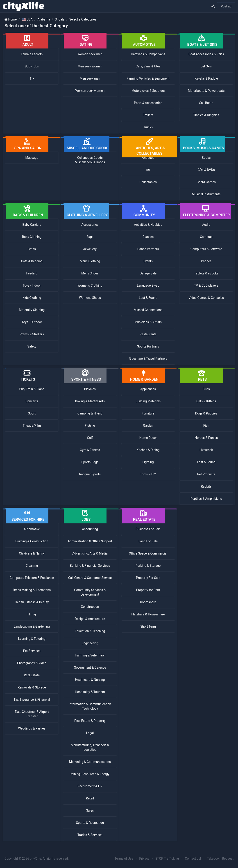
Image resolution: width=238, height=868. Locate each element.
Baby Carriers (32, 225)
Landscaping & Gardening (32, 626)
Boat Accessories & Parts (206, 54)
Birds (206, 389)
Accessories (90, 225)
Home (12, 19)
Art (148, 170)
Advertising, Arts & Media (90, 553)
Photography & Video (32, 663)
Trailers (148, 115)
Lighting (148, 462)
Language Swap (148, 285)
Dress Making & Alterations (32, 590)
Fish (206, 426)
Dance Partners (148, 249)
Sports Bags (90, 462)
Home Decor (148, 438)
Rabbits (206, 486)
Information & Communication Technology (90, 706)
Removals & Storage (32, 687)
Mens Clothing (90, 261)
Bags (90, 237)
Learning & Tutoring (32, 639)
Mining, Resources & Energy (90, 774)
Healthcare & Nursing (90, 680)
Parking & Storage (148, 566)
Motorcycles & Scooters (148, 91)
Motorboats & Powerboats (206, 91)
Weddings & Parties (32, 728)
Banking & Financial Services (90, 566)
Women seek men (90, 54)
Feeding (32, 273)
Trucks (148, 127)
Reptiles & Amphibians (206, 499)
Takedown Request (220, 859)
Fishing (90, 426)
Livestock (206, 450)
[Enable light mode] (213, 6)
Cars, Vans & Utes (148, 66)
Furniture (148, 413)
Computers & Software (206, 249)
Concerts (32, 401)
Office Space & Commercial (148, 553)
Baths (32, 249)
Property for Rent (148, 590)
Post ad (226, 6)
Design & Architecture (90, 619)
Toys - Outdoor (32, 322)
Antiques (148, 158)
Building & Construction (32, 541)
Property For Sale (148, 578)
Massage (32, 158)
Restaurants (148, 334)
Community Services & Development (90, 592)
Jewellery (90, 249)
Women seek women (90, 91)
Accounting (90, 529)
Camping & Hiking (90, 413)
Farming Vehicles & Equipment (148, 78)
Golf (90, 438)
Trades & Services (90, 835)
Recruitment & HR (90, 786)
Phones (206, 261)
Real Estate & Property (90, 721)
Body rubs (32, 66)
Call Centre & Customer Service (90, 578)
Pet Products (206, 474)
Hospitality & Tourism (90, 692)
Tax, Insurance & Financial (32, 700)
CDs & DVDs (206, 170)
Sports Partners (148, 346)
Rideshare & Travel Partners (148, 359)
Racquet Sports (90, 474)
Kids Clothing (32, 298)
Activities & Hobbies (148, 225)
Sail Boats (206, 103)
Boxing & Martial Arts (90, 401)
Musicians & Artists (148, 322)
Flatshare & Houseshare (148, 614)
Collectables (148, 182)
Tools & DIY (148, 474)
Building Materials (148, 401)
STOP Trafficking (167, 859)
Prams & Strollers (32, 334)
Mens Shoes (90, 273)
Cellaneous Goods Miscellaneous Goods (90, 160)
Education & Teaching (90, 631)
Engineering (90, 643)
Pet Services (32, 651)
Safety (32, 346)
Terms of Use (124, 859)
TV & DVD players (206, 285)
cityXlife (36, 859)
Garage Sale (148, 273)
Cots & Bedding (32, 261)
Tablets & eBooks (206, 273)
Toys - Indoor (32, 285)
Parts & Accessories (148, 103)
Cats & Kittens (206, 401)
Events (148, 261)
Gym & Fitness (90, 450)
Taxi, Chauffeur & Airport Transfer (32, 714)
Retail (90, 798)
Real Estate (32, 675)
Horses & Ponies (206, 438)
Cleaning (32, 566)
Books (206, 158)
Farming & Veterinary (90, 655)
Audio (206, 225)
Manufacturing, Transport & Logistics (90, 747)
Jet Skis (206, 66)
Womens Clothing (90, 285)
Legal (90, 733)
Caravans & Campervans (148, 54)
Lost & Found (148, 298)
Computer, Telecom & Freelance (32, 578)
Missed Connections (148, 310)
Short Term (148, 626)
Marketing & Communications (90, 762)
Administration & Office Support (90, 541)
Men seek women (90, 66)
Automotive (32, 529)
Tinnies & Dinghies (206, 115)
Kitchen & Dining (148, 450)
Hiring (32, 614)
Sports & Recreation (90, 823)
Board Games (206, 182)
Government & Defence (90, 668)
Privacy (144, 859)
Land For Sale (148, 541)
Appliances (148, 389)
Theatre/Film (32, 426)
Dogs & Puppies (206, 413)
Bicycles (90, 389)
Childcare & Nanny (32, 553)
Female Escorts (32, 54)
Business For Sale (148, 529)
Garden (148, 426)
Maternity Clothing (32, 310)
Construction (90, 607)
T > (32, 78)
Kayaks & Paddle (206, 78)
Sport (32, 413)
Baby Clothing (32, 237)
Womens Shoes (90, 298)
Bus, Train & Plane (32, 389)
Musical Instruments (206, 194)
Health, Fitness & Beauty (32, 602)
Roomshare (148, 602)
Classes (148, 237)
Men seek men (90, 78)
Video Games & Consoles (206, 298)
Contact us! (193, 859)
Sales (90, 810)
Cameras (206, 237)
